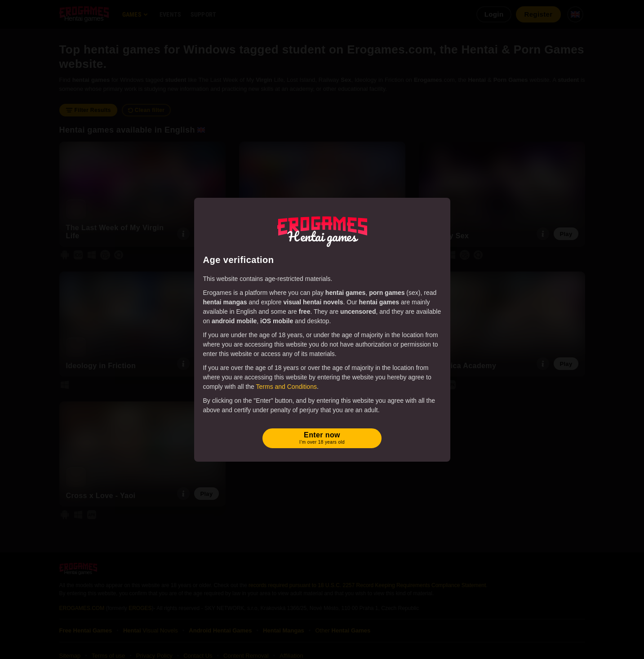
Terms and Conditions (286, 387)
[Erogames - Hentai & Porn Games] (322, 230)
